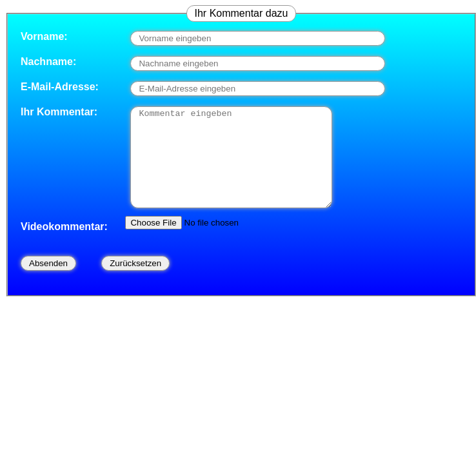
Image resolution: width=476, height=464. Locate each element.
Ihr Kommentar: (59, 112)
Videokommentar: (64, 246)
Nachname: (48, 62)
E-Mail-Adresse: (60, 87)
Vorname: (44, 36)
